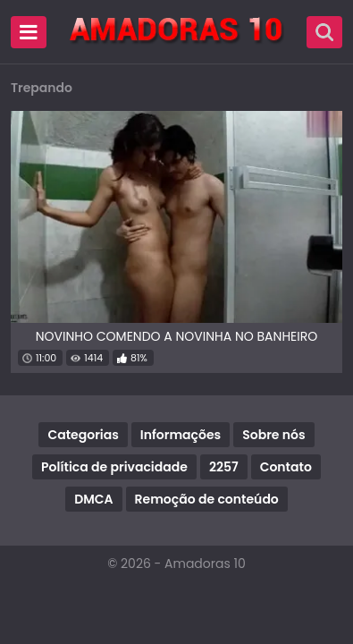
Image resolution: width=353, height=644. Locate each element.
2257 (224, 467)
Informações (181, 435)
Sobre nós (273, 435)
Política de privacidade (114, 467)
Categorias (83, 435)
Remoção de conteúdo (207, 499)
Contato (286, 467)
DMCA (93, 499)
